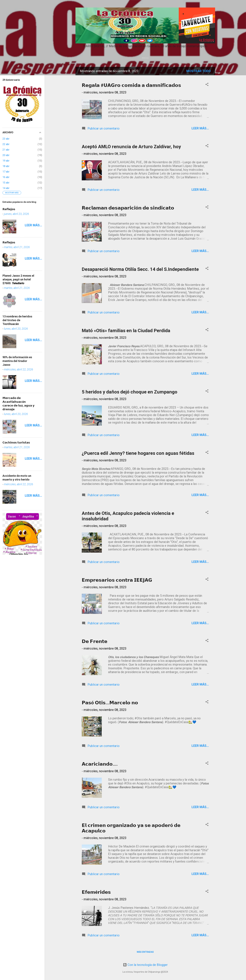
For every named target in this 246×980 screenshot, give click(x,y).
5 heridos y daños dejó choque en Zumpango (130, 392)
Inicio (145, 58)
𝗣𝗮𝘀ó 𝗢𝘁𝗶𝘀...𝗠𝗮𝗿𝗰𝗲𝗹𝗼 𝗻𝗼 (110, 703)
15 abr (6, 183)
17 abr (6, 172)
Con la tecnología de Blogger (145, 965)
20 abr (6, 155)
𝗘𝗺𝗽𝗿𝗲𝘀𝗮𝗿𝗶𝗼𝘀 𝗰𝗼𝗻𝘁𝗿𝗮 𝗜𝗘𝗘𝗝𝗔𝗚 (117, 580)
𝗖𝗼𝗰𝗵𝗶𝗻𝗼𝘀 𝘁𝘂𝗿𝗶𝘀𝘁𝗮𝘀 (16, 442)
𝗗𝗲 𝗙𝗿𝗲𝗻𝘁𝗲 (95, 641)
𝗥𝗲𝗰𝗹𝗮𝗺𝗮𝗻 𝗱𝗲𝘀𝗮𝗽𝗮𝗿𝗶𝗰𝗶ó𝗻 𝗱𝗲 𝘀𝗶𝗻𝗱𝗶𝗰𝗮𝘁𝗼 (128, 208)
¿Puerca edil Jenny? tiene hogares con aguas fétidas (138, 453)
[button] (207, 85)
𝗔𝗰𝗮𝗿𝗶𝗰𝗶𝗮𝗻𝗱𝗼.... (100, 764)
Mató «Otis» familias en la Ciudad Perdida (126, 331)
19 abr (6, 161)
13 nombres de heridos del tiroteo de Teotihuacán (17, 320)
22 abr (6, 144)
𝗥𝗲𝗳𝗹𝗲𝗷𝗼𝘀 (9, 209)
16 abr (6, 177)
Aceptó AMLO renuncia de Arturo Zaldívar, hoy (131, 147)
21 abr (6, 150)
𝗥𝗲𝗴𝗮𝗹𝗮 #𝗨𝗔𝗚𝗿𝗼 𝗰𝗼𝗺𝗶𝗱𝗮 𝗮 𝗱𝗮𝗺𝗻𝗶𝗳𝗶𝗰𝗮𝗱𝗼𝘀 (131, 85)
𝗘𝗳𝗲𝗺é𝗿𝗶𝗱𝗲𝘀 (96, 892)
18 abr (6, 166)
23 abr (6, 139)
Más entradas (145, 952)
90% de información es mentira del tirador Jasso (17, 361)
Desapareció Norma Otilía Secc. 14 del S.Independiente (140, 269)
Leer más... (200, 128)
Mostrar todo (199, 71)
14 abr (6, 188)
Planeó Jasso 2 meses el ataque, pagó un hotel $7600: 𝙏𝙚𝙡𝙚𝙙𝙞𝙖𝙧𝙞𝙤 (18, 279)
